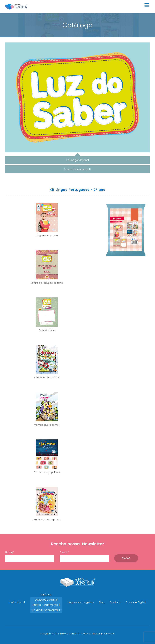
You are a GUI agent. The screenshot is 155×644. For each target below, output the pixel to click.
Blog (102, 602)
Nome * (30, 556)
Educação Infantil (46, 600)
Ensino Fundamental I (46, 605)
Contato (115, 602)
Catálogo (46, 594)
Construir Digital (136, 602)
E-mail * (84, 556)
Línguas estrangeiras (81, 602)
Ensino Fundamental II (46, 610)
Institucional (17, 602)
